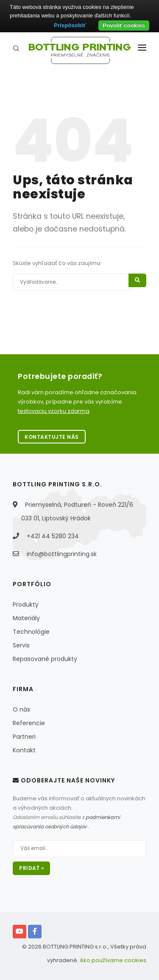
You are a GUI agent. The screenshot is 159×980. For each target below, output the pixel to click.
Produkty (26, 604)
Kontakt (24, 750)
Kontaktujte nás (52, 437)
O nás (21, 709)
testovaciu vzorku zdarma (54, 411)
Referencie (29, 723)
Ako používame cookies (113, 960)
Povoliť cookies (124, 25)
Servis (21, 645)
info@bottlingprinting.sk (62, 554)
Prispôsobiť (70, 25)
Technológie (31, 632)
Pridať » (31, 868)
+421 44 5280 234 (53, 536)
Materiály (26, 618)
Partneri (24, 737)
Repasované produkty (45, 659)
